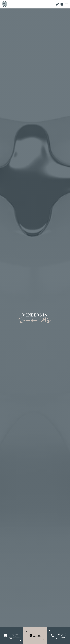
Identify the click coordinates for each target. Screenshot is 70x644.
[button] (66, 4)
